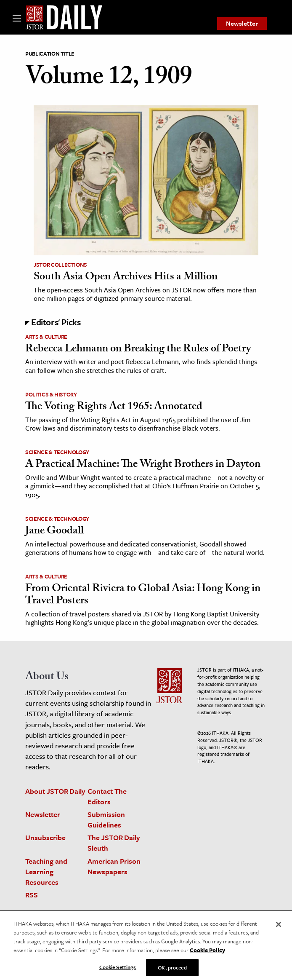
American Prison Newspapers (114, 866)
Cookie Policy (207, 954)
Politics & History (51, 394)
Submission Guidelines (106, 819)
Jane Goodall (54, 532)
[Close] (279, 928)
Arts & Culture (46, 337)
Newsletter (242, 23)
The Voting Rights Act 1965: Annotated (114, 407)
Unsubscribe (45, 837)
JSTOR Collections (60, 265)
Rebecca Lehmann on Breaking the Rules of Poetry (138, 350)
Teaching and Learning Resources (46, 872)
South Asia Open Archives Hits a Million (126, 278)
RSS (32, 895)
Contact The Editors (107, 796)
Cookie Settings (118, 971)
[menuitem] (242, 24)
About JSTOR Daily (55, 791)
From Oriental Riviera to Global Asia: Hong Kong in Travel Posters (143, 596)
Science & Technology (57, 452)
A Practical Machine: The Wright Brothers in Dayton (143, 465)
